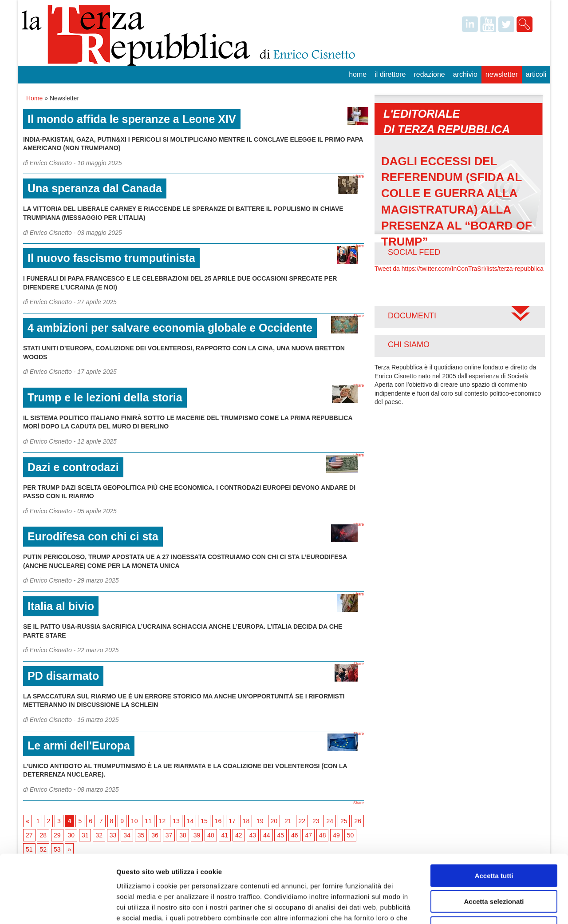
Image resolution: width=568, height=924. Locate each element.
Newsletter (502, 74)
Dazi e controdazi (73, 467)
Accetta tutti (494, 815)
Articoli (536, 74)
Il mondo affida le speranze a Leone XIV (132, 119)
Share (359, 176)
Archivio (465, 74)
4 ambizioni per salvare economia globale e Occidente (170, 328)
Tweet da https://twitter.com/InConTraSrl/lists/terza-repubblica (459, 269)
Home (358, 74)
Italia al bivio (61, 606)
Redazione (429, 74)
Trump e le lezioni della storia (105, 397)
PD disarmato (63, 676)
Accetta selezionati (494, 842)
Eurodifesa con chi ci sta (93, 536)
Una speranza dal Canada (95, 188)
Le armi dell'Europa (79, 746)
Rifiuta (494, 867)
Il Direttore (390, 74)
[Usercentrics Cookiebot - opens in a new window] (57, 907)
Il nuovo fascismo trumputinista (111, 258)
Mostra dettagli (467, 906)
